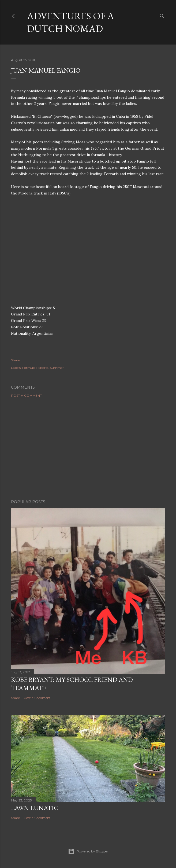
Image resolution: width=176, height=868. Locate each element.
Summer (57, 368)
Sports (43, 368)
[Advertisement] (88, 448)
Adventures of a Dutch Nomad (71, 22)
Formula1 (29, 368)
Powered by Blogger (88, 851)
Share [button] (15, 360)
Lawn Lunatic (35, 808)
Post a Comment (26, 396)
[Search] (162, 15)
